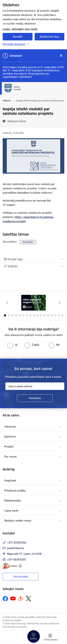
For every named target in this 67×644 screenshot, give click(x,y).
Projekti (9, 447)
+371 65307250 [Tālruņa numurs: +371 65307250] (17, 543)
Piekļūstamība (13, 501)
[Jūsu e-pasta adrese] (35, 386)
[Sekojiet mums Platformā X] (28, 599)
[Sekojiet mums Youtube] (13, 598)
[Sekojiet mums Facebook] (5, 599)
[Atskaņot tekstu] (17, 121)
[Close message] (61, 56)
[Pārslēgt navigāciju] (34, 636)
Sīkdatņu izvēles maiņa (18, 521)
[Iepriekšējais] (7, 303)
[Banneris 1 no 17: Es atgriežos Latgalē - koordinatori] (33, 303)
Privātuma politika (15, 491)
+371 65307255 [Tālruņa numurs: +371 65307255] (16, 560)
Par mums (10, 457)
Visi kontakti (21, 577)
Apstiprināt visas (49, 37)
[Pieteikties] (35, 398)
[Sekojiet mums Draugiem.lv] (21, 598)
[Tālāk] (60, 303)
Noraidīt (18, 37)
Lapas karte (11, 511)
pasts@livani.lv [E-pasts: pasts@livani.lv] (16, 548)
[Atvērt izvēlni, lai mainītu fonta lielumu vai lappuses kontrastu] (50, 638)
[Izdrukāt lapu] (33, 259)
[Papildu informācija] (20, 566)
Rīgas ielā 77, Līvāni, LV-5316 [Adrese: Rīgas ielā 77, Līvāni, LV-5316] (24, 554)
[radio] (12, 345)
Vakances (10, 427)
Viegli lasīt (10, 480)
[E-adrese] (10, 566)
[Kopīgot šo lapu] (33, 266)
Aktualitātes (28, 242)
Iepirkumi (10, 437)
